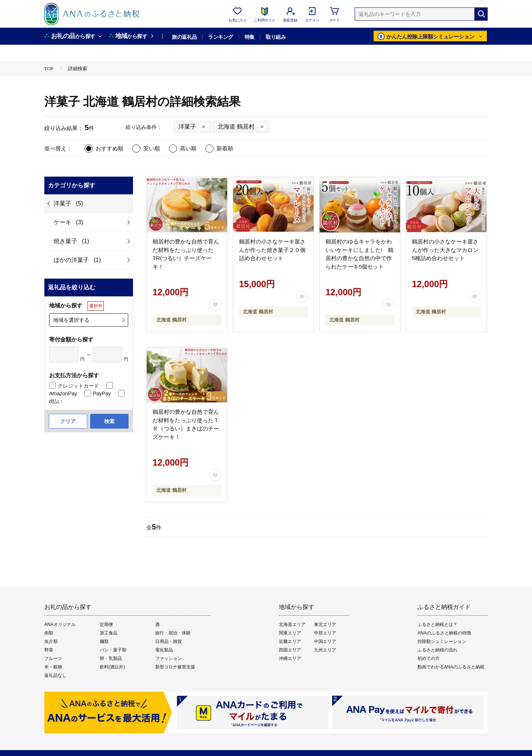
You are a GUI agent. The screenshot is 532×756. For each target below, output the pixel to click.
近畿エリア (290, 641)
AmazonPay (63, 394)
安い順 (152, 148)
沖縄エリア (290, 658)
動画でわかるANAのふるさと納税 (451, 667)
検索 (109, 421)
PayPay (102, 394)
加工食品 (109, 633)
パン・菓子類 (113, 650)
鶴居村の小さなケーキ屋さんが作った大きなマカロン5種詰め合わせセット (445, 250)
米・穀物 (53, 667)
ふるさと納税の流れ (437, 650)
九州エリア (325, 650)
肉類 (49, 633)
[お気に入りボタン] (215, 305)
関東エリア (290, 633)
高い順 (188, 148)
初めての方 (429, 658)
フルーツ (53, 658)
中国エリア (325, 641)
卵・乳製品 (111, 658)
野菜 (49, 650)
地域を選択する (71, 320)
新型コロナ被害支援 (175, 667)
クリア (68, 421)
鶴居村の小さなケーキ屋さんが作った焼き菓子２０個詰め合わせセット (272, 250)
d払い (56, 401)
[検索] (481, 14)
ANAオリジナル (60, 624)
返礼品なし (55, 675)
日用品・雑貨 (168, 641)
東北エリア (325, 624)
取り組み (276, 37)
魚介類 (51, 641)
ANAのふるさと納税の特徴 (444, 633)
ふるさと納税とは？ (437, 624)
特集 (250, 37)
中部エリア (325, 633)
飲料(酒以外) (112, 667)
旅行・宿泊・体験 (173, 633)
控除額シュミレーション (442, 641)
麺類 (104, 641)
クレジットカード (78, 386)
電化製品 (164, 650)
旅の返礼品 (184, 37)
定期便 (106, 624)
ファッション (168, 658)
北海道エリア (292, 624)
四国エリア (290, 650)
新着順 (225, 148)
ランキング (220, 37)
